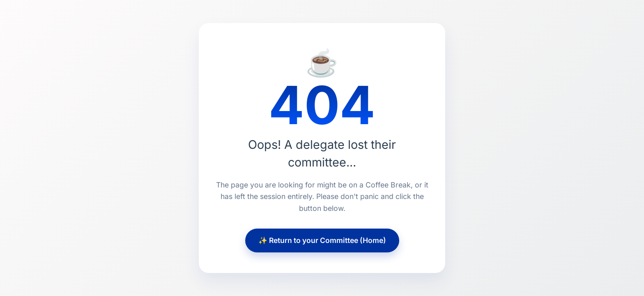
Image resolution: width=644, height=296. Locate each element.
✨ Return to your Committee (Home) (322, 240)
